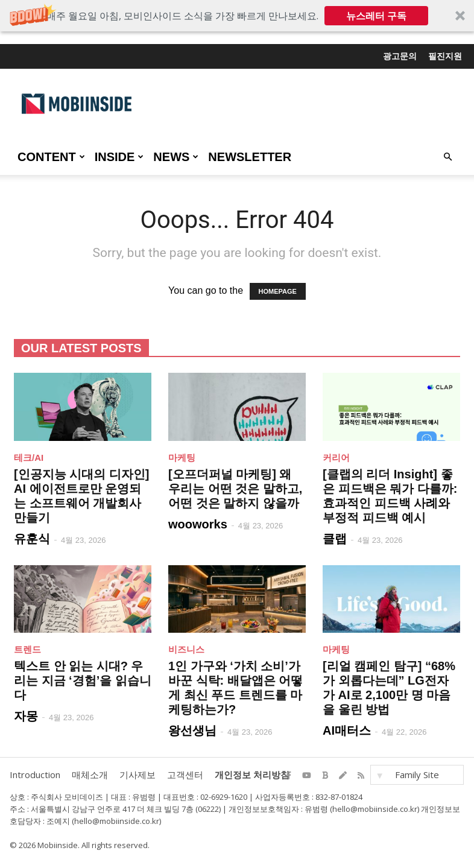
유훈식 (32, 539)
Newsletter (250, 157)
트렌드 (27, 649)
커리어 (336, 458)
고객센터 (185, 775)
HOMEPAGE (278, 291)
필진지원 (445, 56)
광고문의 (400, 56)
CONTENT (51, 157)
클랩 (335, 539)
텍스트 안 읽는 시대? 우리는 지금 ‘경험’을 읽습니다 (83, 680)
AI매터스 (347, 730)
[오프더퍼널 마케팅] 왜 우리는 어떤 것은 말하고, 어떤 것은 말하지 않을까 (235, 489)
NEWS (176, 157)
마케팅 (182, 458)
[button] (237, 16)
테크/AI (29, 458)
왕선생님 (192, 730)
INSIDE (119, 157)
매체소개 (90, 775)
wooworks (198, 524)
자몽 (26, 716)
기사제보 (137, 775)
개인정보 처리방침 (252, 775)
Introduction (35, 775)
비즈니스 (186, 649)
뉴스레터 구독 (376, 16)
